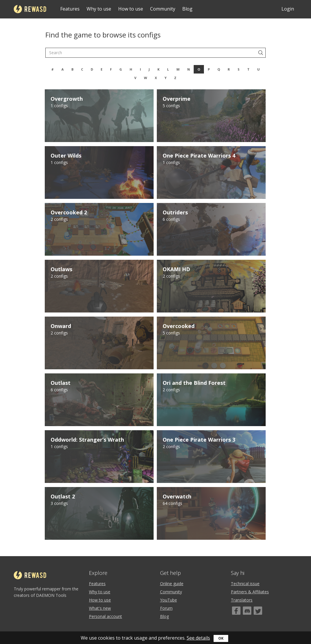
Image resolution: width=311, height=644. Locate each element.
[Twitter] (258, 611)
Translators (242, 600)
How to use (131, 9)
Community (163, 9)
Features (70, 9)
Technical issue (245, 584)
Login (288, 9)
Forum (166, 608)
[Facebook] (236, 611)
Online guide (172, 584)
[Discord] (247, 611)
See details (198, 638)
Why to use (99, 9)
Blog (187, 9)
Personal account (105, 616)
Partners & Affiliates (250, 592)
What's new (100, 608)
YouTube (169, 600)
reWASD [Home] (30, 9)
